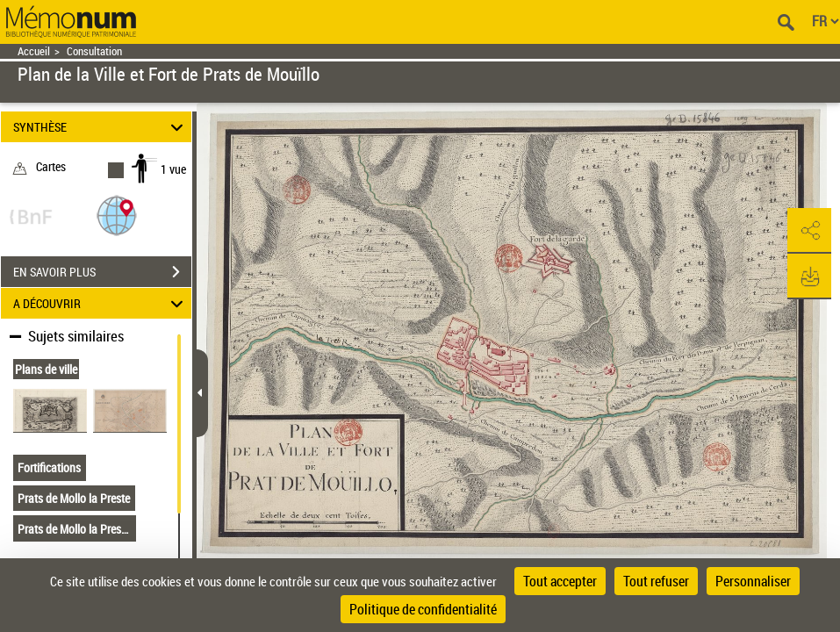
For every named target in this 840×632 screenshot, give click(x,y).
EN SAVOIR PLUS (102, 272)
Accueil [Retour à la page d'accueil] (34, 51)
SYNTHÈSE (101, 127)
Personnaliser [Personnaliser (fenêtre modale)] (753, 581)
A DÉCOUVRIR (101, 303)
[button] (117, 215)
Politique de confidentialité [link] (423, 609)
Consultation (94, 51)
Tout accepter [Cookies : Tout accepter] (560, 581)
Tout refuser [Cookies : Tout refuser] (656, 581)
